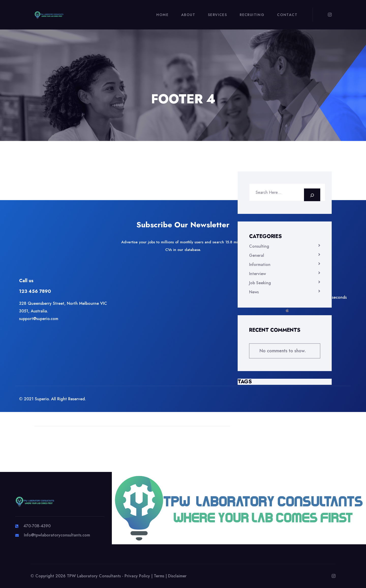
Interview (257, 274)
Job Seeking (260, 283)
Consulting (259, 246)
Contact (287, 15)
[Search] (312, 195)
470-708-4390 (37, 526)
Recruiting (252, 15)
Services (217, 15)
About (188, 15)
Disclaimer (177, 576)
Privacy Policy (137, 576)
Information (260, 265)
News (254, 292)
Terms (159, 576)
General (257, 255)
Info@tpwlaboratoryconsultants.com (57, 535)
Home (162, 15)
